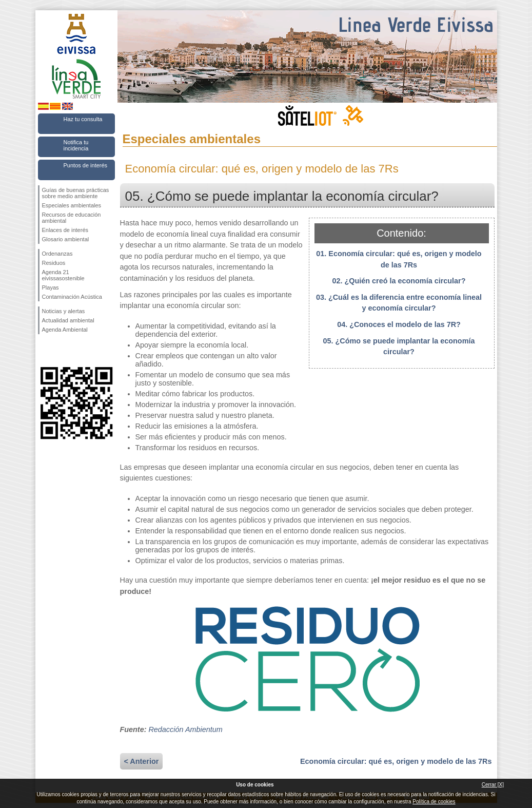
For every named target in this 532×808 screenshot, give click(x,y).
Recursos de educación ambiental (72, 218)
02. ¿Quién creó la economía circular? (399, 281)
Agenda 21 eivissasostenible (63, 275)
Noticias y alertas (64, 311)
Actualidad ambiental (68, 320)
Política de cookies (434, 802)
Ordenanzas (57, 254)
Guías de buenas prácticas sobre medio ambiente (76, 193)
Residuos (54, 263)
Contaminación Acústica (72, 297)
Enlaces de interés (65, 230)
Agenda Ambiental (65, 330)
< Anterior (142, 761)
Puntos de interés (86, 165)
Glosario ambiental (66, 239)
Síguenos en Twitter (61, 351)
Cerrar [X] (493, 785)
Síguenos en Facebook (44, 351)
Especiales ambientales (72, 205)
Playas (51, 287)
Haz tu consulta (83, 119)
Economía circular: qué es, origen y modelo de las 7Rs (396, 761)
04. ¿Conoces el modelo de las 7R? (399, 324)
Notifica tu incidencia (76, 145)
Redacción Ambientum (185, 729)
